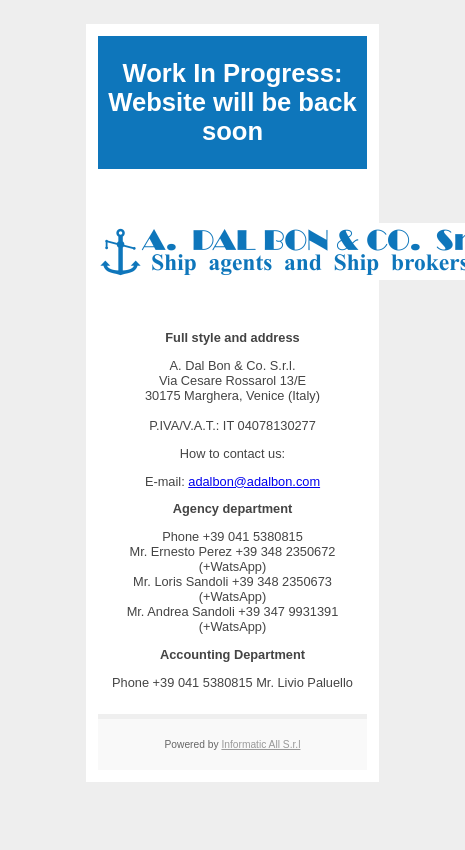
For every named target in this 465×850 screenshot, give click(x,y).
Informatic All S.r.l (260, 744)
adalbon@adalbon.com (254, 481)
